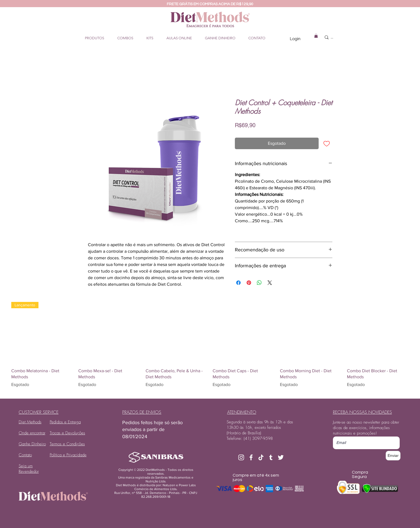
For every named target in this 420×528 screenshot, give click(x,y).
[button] (316, 36)
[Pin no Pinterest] (249, 283)
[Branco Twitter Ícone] (281, 457)
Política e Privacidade (68, 455)
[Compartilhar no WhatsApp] (259, 283)
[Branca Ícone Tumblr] (271, 457)
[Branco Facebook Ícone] (251, 457)
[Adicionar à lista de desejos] (327, 143)
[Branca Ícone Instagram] (241, 457)
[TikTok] (261, 457)
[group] (210, 348)
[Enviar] (393, 456)
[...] (344, 37)
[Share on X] (270, 283)
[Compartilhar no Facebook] (238, 283)
